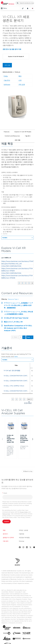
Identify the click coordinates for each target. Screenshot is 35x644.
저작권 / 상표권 (23, 530)
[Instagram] (23, 548)
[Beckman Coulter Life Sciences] (8, 3)
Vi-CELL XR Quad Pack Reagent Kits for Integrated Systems (24, 439)
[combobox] (25, 3)
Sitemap (22, 541)
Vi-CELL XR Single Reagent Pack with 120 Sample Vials (11, 439)
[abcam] (17, 628)
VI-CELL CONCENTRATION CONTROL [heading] (17, 376)
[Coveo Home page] (28, 403)
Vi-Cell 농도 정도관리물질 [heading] (12, 371)
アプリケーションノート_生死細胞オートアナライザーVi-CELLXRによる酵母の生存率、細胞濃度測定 (18, 305)
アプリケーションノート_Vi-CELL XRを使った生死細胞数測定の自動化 (18, 313)
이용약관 (21, 534)
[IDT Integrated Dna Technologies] (27, 634)
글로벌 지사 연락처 (8, 538)
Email (5, 493)
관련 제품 (17, 140)
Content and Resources (12, 136)
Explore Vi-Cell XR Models (23, 132)
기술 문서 (7, 80)
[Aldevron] (27, 628)
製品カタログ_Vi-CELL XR (13, 322)
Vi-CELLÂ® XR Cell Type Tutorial (16, 318)
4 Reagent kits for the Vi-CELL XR (24, 447)
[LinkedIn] (27, 548)
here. (16, 357)
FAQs (6, 76)
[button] (18, 3)
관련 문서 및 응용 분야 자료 (12, 49)
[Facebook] (20, 548)
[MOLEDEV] (17, 639)
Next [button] (30, 337)
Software (7, 85)
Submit (7, 521)
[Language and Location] (33, 8)
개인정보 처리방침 (24, 538)
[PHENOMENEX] (27, 639)
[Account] (28, 8)
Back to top (28, 471)
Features (7, 132)
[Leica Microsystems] (7, 639)
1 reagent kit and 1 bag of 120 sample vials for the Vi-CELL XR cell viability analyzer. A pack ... (10, 451)
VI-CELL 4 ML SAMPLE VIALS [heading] (14, 386)
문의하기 (5, 534)
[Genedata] (7, 634)
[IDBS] (17, 634)
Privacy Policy (24, 512)
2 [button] (24, 337)
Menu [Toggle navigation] (4, 8)
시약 (20, 80)
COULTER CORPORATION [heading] (11, 266)
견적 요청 (7, 65)
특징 (20, 76)
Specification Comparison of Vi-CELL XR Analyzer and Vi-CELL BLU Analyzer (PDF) (18, 328)
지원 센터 (6, 541)
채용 (4, 530)
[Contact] (23, 8)
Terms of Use (6, 514)
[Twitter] (30, 548)
